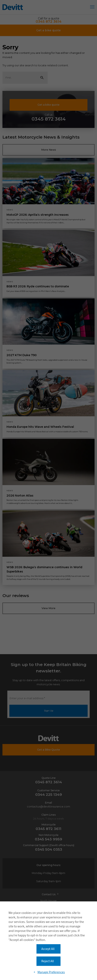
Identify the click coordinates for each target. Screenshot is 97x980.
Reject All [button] (48, 961)
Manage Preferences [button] (51, 972)
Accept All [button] (48, 949)
